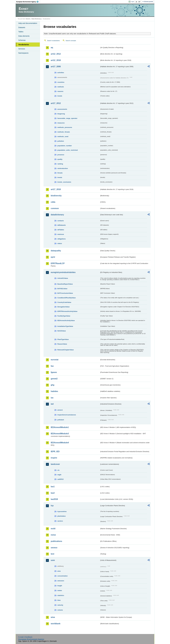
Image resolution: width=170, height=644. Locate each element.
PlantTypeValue (63, 339)
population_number (65, 146)
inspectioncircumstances (67, 415)
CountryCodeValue (64, 302)
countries (61, 82)
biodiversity (56, 196)
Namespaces (23, 53)
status (60, 243)
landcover (55, 464)
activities (61, 73)
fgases (54, 372)
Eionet (28, 19)
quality (60, 159)
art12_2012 (56, 54)
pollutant (61, 420)
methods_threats (64, 132)
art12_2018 (56, 60)
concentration (63, 576)
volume (60, 610)
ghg (53, 385)
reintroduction (63, 168)
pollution (61, 141)
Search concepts (71, 41)
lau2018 (54, 499)
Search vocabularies (53, 41)
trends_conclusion (64, 182)
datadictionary (57, 215)
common (55, 208)
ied (52, 404)
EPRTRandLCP (58, 263)
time (59, 600)
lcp (52, 506)
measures (61, 123)
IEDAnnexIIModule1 (60, 427)
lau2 (53, 493)
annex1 (60, 410)
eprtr (53, 257)
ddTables (61, 230)
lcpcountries (62, 511)
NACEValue (62, 331)
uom (53, 560)
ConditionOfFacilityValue (66, 298)
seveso (54, 548)
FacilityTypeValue (64, 316)
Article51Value (63, 278)
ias (52, 398)
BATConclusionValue (65, 293)
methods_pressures (65, 127)
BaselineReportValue (65, 284)
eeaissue (61, 234)
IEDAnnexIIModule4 (60, 443)
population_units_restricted (68, 150)
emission (61, 581)
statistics (61, 595)
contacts (61, 221)
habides (54, 391)
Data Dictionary (36, 19)
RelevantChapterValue (66, 350)
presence (61, 155)
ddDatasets (62, 225)
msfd (53, 529)
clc (58, 470)
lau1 (53, 487)
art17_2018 (56, 189)
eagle (59, 475)
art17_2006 (56, 67)
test (52, 554)
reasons (60, 91)
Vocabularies (24, 45)
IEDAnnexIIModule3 (60, 434)
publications (56, 541)
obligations (61, 239)
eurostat (55, 360)
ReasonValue (62, 344)
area (59, 571)
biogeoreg (61, 114)
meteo (60, 590)
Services (22, 49)
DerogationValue (63, 307)
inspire (54, 458)
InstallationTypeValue (65, 326)
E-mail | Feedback (25, 637)
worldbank (56, 624)
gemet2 (54, 379)
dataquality (56, 251)
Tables (21, 32)
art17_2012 (56, 103)
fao (52, 366)
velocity (60, 605)
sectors (60, 521)
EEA (28, 2)
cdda (53, 202)
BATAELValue (62, 289)
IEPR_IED (55, 452)
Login (133, 2)
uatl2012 (60, 479)
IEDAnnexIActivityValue (66, 320)
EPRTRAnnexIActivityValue (67, 311)
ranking (60, 164)
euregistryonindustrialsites (63, 272)
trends (60, 96)
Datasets (22, 27)
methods (61, 87)
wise (53, 617)
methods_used (63, 136)
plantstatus (61, 516)
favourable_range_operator (67, 118)
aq (52, 48)
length (60, 586)
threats (60, 173)
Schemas (22, 40)
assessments (62, 109)
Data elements (24, 36)
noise (53, 535)
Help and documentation (28, 23)
